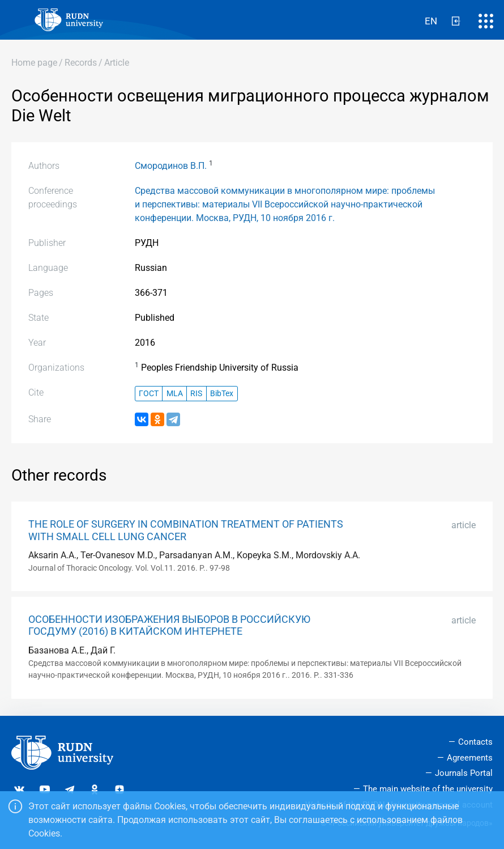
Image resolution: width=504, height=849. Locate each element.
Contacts (475, 742)
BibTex (222, 394)
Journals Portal (464, 773)
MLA (175, 394)
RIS (196, 394)
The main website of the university (428, 789)
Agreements (470, 758)
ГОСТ (149, 394)
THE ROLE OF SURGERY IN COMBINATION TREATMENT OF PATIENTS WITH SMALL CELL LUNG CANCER (186, 530)
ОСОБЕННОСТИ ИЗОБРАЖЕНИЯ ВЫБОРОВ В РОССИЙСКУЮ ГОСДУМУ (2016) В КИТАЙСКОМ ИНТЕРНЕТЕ (169, 625)
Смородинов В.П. (171, 166)
